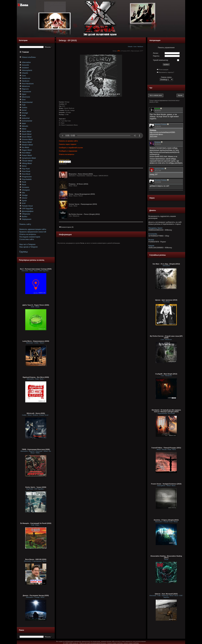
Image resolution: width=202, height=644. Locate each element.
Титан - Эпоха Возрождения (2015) (82, 194)
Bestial (151, 240)
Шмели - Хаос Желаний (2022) (166, 594)
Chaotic (130, 47)
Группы (24, 252)
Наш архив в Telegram (28, 247)
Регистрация (163, 70)
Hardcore (140, 47)
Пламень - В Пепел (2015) (78, 184)
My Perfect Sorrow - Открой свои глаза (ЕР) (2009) (166, 337)
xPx (119, 51)
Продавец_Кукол (155, 228)
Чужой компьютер (161, 60)
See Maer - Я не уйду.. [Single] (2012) (166, 264)
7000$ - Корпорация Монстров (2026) (36, 449)
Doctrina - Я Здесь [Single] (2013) (166, 520)
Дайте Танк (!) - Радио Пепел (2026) (36, 305)
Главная (25, 52)
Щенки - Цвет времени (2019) (166, 300)
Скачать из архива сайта (68, 141)
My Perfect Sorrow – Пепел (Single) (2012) (84, 214)
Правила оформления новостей (33, 232)
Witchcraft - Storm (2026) (36, 413)
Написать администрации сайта (33, 229)
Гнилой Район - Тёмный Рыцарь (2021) (166, 448)
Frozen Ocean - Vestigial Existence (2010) (166, 484)
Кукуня (151, 246)
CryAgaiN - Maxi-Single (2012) (166, 374)
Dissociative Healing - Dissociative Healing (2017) (166, 557)
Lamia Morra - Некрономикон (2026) (36, 341)
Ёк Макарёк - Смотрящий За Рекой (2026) (36, 523)
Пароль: (156, 56)
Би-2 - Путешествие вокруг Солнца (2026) (36, 269)
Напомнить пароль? (166, 72)
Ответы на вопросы (28, 234)
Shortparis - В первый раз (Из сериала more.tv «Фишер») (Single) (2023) (166, 411)
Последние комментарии (30, 237)
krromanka (153, 234)
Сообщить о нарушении (68, 151)
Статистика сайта (27, 239)
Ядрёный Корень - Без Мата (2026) (36, 377)
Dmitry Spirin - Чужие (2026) (36, 487)
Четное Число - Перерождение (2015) (83, 204)
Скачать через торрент (68, 144)
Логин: (156, 53)
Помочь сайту (25, 224)
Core (135, 47)
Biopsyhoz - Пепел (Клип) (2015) (81, 174)
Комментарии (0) (66, 227)
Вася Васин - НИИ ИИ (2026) (36, 559)
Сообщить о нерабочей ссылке (71, 148)
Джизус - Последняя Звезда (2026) (36, 595)
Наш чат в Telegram (27, 244)
